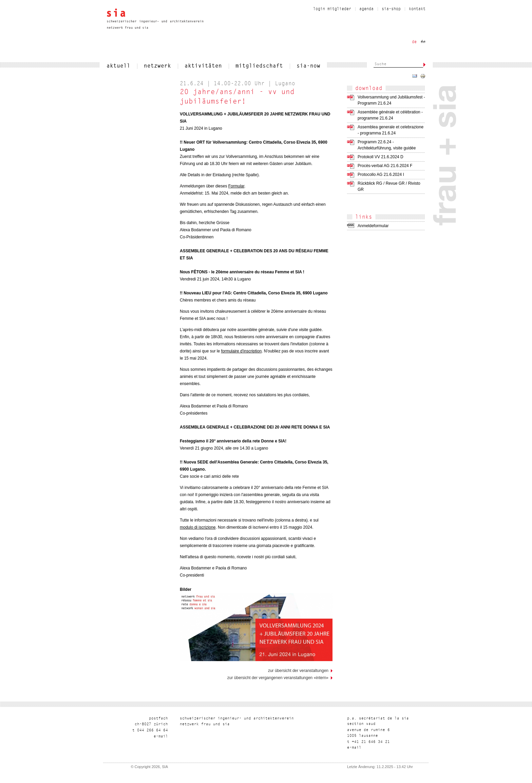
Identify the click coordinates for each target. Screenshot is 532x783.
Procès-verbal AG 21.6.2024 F (385, 166)
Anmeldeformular (373, 226)
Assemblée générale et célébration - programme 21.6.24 (390, 115)
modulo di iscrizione (198, 527)
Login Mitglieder (332, 9)
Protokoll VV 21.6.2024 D (381, 157)
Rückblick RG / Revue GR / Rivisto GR (389, 186)
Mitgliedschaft (259, 66)
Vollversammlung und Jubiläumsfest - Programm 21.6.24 (391, 100)
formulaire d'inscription (241, 351)
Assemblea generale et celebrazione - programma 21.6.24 (391, 130)
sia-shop (391, 9)
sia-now (308, 66)
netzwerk (157, 66)
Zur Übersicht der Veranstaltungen (298, 671)
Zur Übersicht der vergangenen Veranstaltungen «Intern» (278, 678)
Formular (236, 186)
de (414, 42)
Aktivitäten (203, 66)
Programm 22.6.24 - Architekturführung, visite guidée (387, 145)
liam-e (161, 737)
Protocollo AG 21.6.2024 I (381, 175)
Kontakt (417, 9)
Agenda (366, 9)
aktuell (118, 66)
